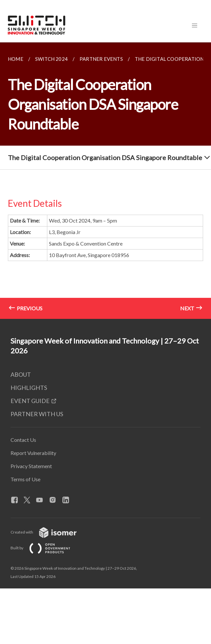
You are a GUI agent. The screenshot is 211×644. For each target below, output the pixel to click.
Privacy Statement (31, 466)
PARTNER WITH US (37, 414)
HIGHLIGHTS (29, 388)
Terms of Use (25, 479)
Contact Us (23, 440)
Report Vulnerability (33, 453)
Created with (49, 532)
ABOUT (21, 374)
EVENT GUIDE (30, 401)
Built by (46, 548)
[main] (105, 181)
